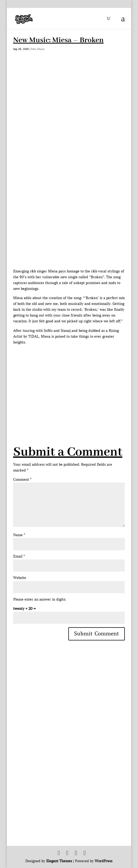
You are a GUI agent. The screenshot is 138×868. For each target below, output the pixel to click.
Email (19, 556)
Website (20, 578)
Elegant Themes (59, 861)
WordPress (104, 861)
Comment (22, 480)
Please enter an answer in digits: (40, 599)
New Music (38, 49)
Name (19, 535)
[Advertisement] (76, 382)
